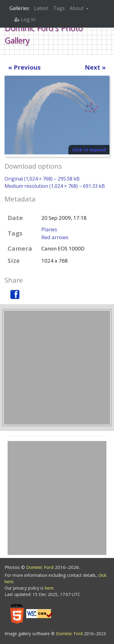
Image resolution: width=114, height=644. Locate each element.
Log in (25, 19)
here (49, 588)
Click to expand (89, 150)
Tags (59, 8)
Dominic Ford (40, 567)
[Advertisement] (57, 368)
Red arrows (55, 237)
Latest (41, 8)
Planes (49, 229)
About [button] (77, 8)
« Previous (24, 67)
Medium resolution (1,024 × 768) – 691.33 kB (55, 186)
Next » (95, 67)
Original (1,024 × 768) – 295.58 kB (42, 179)
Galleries (19, 8)
